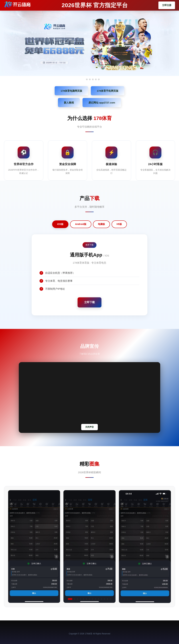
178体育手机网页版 (108, 91)
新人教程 (69, 103)
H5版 (119, 224)
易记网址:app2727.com (102, 103)
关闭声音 (89, 427)
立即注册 (167, 5)
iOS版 (60, 224)
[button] (70, 599)
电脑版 (101, 224)
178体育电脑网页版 (71, 91)
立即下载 (89, 302)
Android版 (81, 224)
